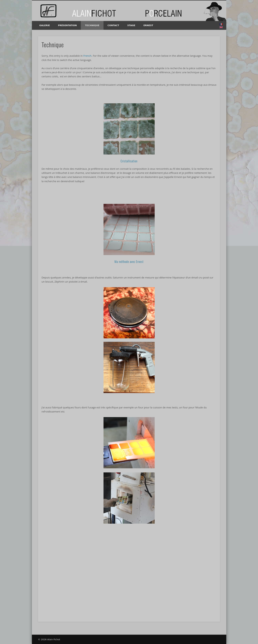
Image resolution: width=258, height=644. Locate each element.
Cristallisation (129, 161)
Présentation (67, 25)
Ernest (148, 25)
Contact (113, 25)
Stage (131, 25)
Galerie (45, 25)
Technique (92, 25)
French (87, 56)
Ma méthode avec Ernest (129, 262)
